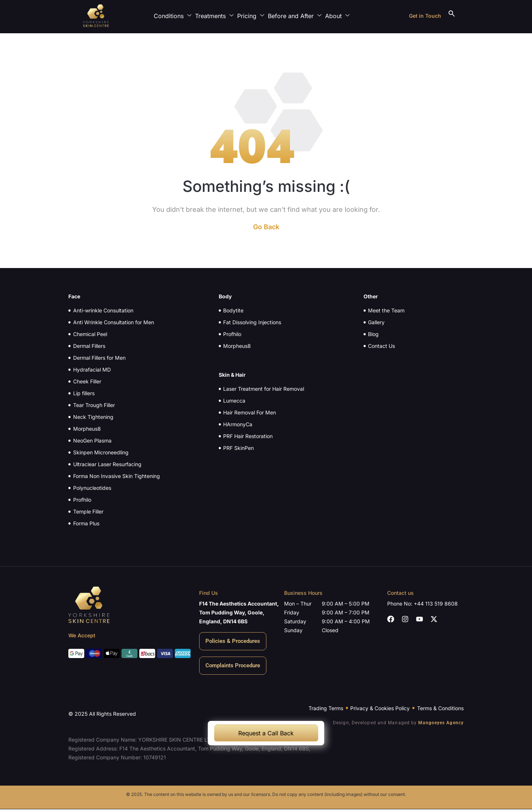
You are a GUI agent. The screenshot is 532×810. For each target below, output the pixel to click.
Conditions (174, 16)
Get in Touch (425, 16)
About (339, 16)
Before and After (296, 16)
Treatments (216, 16)
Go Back (266, 227)
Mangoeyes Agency (441, 723)
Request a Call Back (266, 733)
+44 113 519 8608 (436, 604)
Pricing (253, 16)
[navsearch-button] (452, 16)
